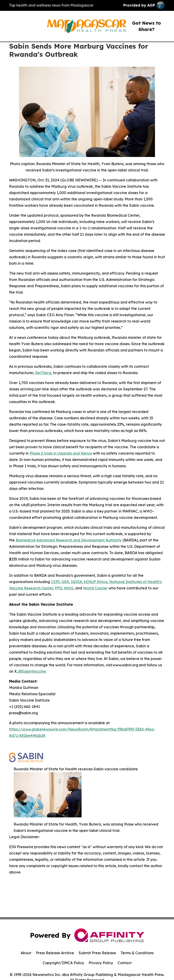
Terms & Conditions (137, 953)
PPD (58, 588)
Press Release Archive (55, 953)
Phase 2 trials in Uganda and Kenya (61, 453)
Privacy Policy (101, 963)
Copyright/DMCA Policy (63, 963)
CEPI (55, 582)
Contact (125, 963)
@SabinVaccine (32, 671)
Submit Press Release (97, 953)
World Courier (95, 588)
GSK (65, 582)
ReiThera (43, 373)
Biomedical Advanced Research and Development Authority (69, 540)
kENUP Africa (96, 582)
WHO (69, 588)
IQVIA (76, 582)
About (26, 953)
